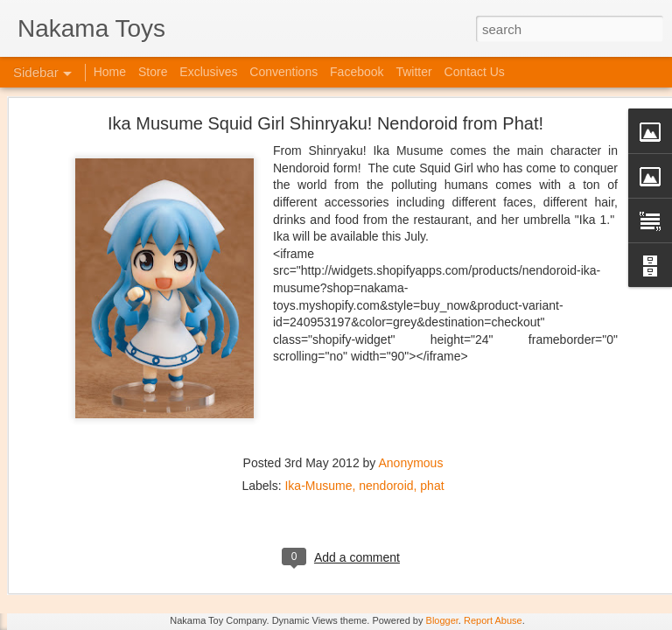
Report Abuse (493, 620)
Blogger (442, 620)
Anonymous (410, 325)
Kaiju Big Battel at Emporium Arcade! (129, 540)
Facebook (357, 72)
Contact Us (475, 72)
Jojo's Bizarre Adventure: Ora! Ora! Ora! (136, 579)
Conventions (283, 72)
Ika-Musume (318, 347)
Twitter (413, 72)
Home (110, 72)
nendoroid (386, 347)
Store (153, 72)
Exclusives (208, 72)
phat (432, 347)
